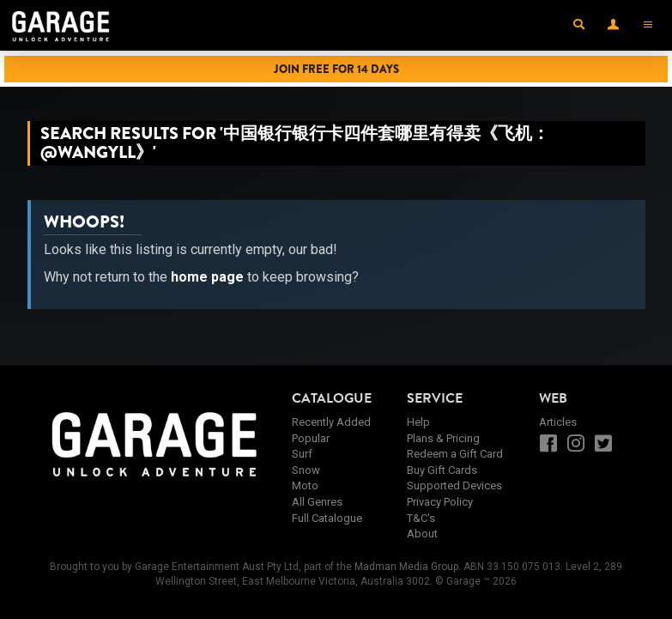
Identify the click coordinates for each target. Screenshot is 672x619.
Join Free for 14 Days (336, 69)
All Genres (317, 502)
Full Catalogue (327, 518)
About (422, 534)
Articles (558, 422)
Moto (305, 485)
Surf (302, 454)
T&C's (421, 518)
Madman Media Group (406, 567)
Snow (306, 470)
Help (418, 422)
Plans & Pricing (443, 438)
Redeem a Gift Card (455, 454)
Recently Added (331, 422)
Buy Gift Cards (442, 470)
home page (207, 277)
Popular (311, 438)
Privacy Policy (440, 502)
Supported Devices (454, 485)
